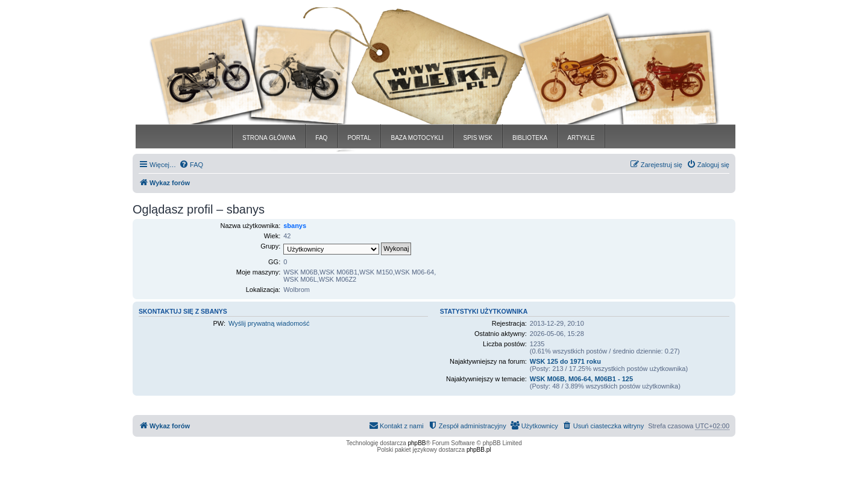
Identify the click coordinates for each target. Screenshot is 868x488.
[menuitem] (191, 165)
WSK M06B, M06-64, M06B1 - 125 (581, 379)
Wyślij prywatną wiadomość (269, 323)
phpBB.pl (479, 450)
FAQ (321, 138)
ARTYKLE (581, 138)
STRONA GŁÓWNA (269, 138)
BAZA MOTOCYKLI (417, 138)
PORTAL (359, 138)
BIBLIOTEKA (530, 138)
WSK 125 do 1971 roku (565, 361)
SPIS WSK (478, 138)
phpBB (417, 443)
